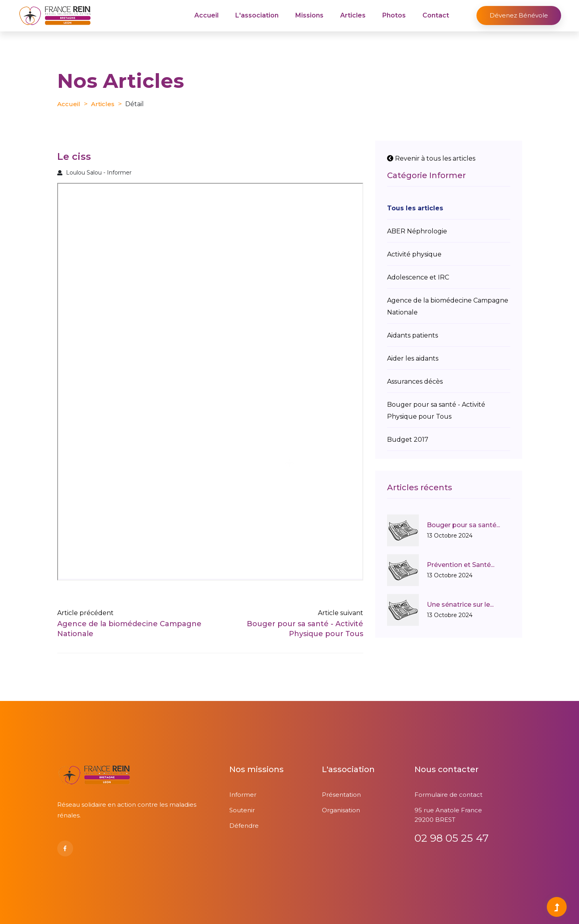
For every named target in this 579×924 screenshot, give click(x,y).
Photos (394, 15)
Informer (243, 795)
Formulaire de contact (448, 795)
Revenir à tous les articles (431, 158)
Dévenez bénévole (519, 15)
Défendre (244, 826)
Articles (353, 15)
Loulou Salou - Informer (94, 173)
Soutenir (242, 810)
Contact (436, 15)
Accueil (206, 15)
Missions (309, 15)
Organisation (341, 810)
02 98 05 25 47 (452, 838)
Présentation (341, 795)
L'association (257, 15)
